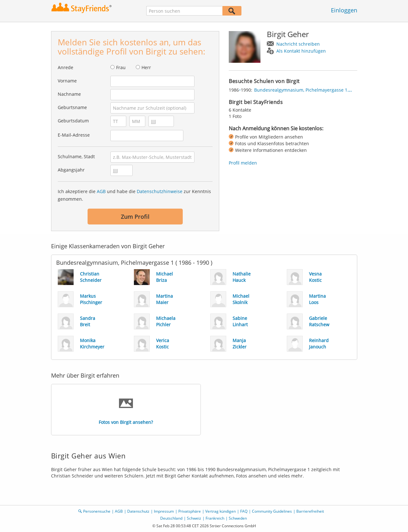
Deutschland (171, 518)
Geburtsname (72, 107)
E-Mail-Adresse (74, 135)
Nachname (69, 94)
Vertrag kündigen (220, 511)
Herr (146, 67)
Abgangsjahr (71, 170)
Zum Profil (135, 217)
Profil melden (243, 163)
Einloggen (344, 10)
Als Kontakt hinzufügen (301, 51)
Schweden (238, 518)
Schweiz (194, 518)
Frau (121, 67)
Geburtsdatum (73, 121)
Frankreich (215, 518)
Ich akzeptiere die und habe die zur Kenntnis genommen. (134, 195)
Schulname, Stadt (76, 156)
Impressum (164, 511)
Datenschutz (138, 511)
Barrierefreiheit (310, 511)
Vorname (67, 81)
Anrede (66, 67)
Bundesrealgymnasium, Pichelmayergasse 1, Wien (307, 90)
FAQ (244, 511)
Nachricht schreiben (298, 44)
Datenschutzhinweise (160, 191)
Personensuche (97, 511)
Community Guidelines (272, 511)
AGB (101, 191)
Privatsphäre (190, 511)
